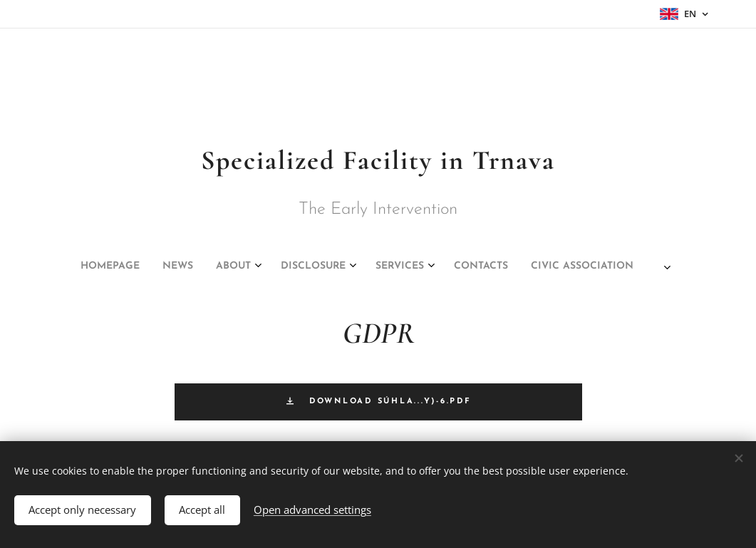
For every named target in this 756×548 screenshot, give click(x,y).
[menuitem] (271, 267)
